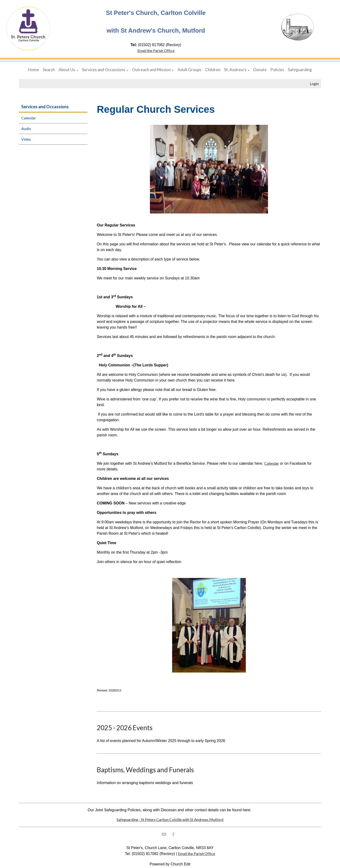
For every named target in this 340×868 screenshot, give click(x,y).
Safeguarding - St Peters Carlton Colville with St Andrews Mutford (170, 819)
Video (26, 139)
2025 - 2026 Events (125, 728)
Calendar (29, 118)
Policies (277, 70)
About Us (67, 70)
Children (213, 70)
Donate (260, 70)
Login (314, 84)
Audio (26, 128)
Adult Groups (189, 70)
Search (49, 70)
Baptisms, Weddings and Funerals (145, 770)
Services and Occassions (104, 70)
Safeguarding (300, 70)
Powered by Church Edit (170, 864)
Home (34, 70)
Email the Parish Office (156, 50)
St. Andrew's (235, 70)
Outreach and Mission (151, 70)
